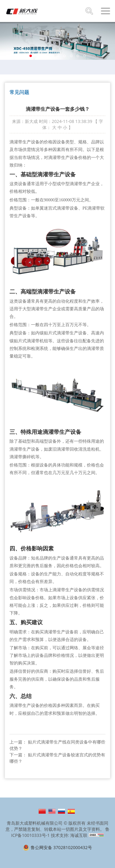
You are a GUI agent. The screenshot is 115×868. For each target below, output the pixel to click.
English (52, 811)
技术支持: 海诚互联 (69, 835)
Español (71, 811)
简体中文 (42, 811)
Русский (61, 811)
